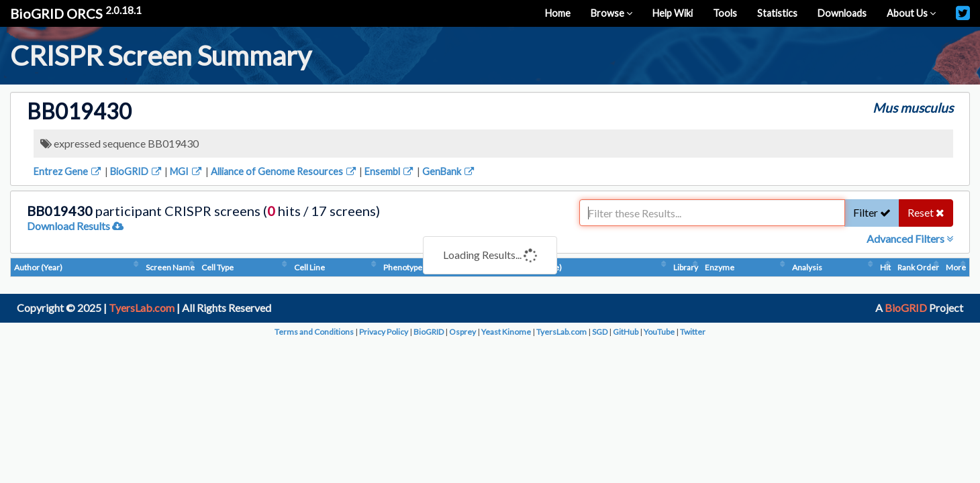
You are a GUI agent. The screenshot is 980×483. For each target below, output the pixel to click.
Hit (885, 267)
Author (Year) (38, 267)
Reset (926, 212)
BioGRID (137, 171)
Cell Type (217, 267)
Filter (872, 212)
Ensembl (390, 171)
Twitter (693, 332)
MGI (187, 171)
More (956, 267)
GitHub (626, 332)
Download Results (75, 226)
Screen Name (170, 267)
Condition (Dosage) (527, 267)
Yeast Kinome (506, 332)
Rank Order (918, 267)
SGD (600, 332)
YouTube (659, 332)
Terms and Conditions (314, 332)
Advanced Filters (910, 238)
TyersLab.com (142, 308)
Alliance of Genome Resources (284, 171)
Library (686, 267)
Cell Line (309, 267)
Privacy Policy (384, 332)
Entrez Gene (68, 171)
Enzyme (720, 267)
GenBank (449, 171)
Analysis (807, 267)
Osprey (462, 332)
